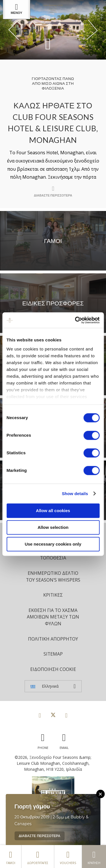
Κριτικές (53, 595)
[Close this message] (100, 794)
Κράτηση (94, 856)
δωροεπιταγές (38, 856)
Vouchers (68, 856)
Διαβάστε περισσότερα (39, 836)
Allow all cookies (53, 511)
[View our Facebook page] (40, 715)
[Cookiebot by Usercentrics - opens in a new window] (75, 320)
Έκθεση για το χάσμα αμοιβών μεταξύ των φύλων (53, 617)
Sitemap (53, 654)
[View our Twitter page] (53, 715)
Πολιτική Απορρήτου (53, 639)
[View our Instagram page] (66, 715)
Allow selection (53, 527)
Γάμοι (11, 856)
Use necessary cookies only (53, 544)
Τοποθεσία (53, 558)
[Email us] (64, 740)
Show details (75, 494)
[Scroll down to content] (48, 44)
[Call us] (43, 740)
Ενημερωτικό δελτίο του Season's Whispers (53, 576)
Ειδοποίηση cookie (53, 669)
